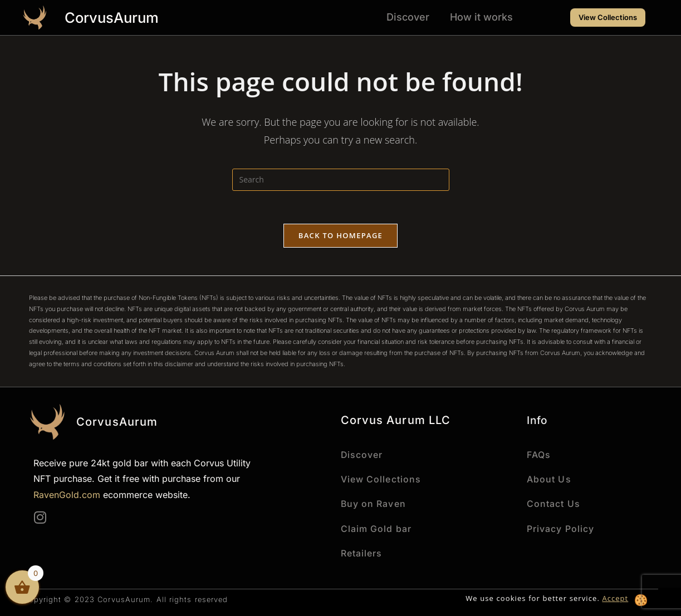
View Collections (381, 479)
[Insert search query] (341, 180)
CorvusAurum (113, 18)
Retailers (362, 553)
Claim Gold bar (376, 528)
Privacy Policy (560, 528)
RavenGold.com (67, 495)
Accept (615, 598)
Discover (408, 17)
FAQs (539, 455)
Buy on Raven (374, 504)
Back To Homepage (340, 236)
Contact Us (553, 504)
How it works (481, 17)
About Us (549, 479)
